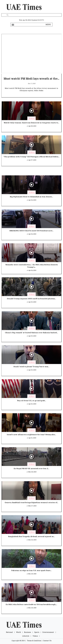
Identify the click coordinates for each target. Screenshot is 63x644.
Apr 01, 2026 (32, 438)
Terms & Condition (34, 641)
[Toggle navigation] (13, 25)
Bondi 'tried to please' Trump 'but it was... (31, 367)
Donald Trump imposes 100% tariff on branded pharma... (31, 299)
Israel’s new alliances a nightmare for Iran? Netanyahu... (31, 435)
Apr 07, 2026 (32, 160)
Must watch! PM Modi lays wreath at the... (31, 79)
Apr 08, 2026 (32, 126)
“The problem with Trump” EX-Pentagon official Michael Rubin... (31, 157)
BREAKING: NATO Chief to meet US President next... (31, 231)
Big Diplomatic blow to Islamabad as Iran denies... (31, 197)
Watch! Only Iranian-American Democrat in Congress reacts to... (31, 123)
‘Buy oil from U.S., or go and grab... (31, 401)
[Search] (31, 15)
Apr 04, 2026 (32, 200)
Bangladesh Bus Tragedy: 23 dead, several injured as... (31, 537)
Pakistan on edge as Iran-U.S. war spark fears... (31, 571)
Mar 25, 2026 (32, 574)
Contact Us (47, 641)
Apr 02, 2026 (32, 404)
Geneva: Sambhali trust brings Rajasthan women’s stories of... (31, 503)
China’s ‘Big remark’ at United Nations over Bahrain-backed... (31, 333)
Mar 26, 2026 (32, 540)
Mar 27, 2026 (32, 506)
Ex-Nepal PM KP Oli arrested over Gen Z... (31, 469)
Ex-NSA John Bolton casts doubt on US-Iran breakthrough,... (31, 604)
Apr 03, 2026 (32, 302)
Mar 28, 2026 (32, 472)
